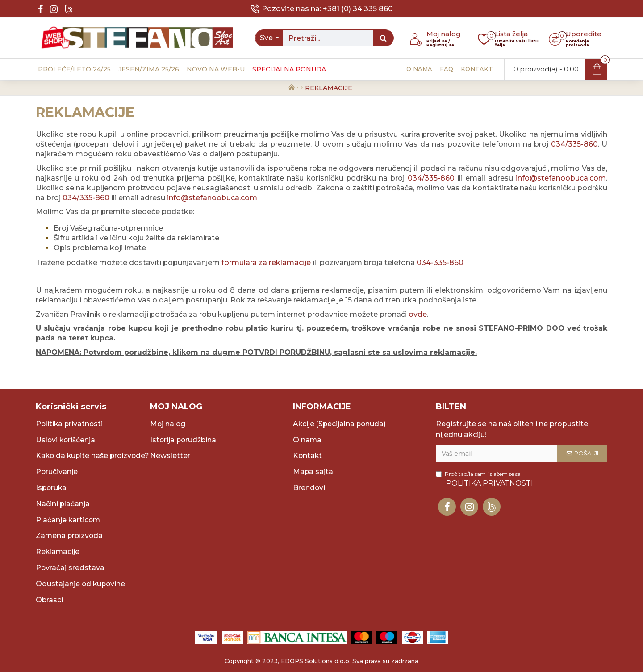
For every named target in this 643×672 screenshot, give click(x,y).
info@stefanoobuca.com (561, 178)
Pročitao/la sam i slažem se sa (485, 468)
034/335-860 (574, 144)
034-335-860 (440, 262)
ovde (418, 314)
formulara (240, 262)
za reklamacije (285, 262)
